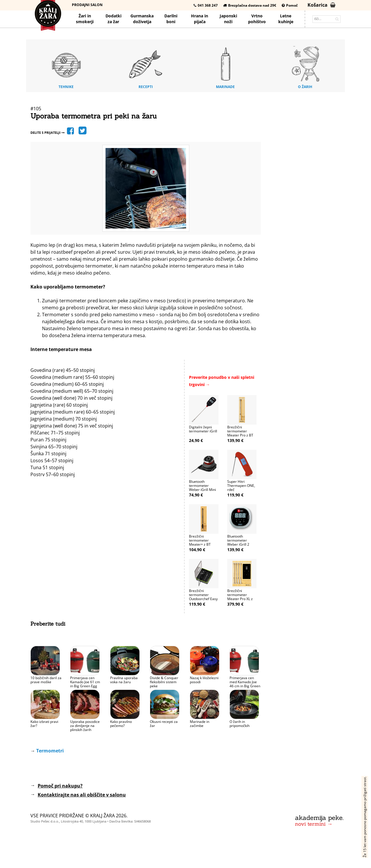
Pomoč (290, 5)
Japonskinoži (228, 19)
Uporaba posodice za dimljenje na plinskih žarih (85, 726)
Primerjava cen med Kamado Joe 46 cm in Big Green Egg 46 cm (245, 684)
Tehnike (66, 66)
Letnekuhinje (286, 19)
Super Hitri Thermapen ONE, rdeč (241, 486)
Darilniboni (171, 19)
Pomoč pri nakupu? (60, 786)
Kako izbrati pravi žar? (44, 724)
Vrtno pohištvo (257, 19)
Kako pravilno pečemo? (121, 724)
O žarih (305, 66)
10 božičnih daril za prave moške (46, 680)
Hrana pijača (200, 19)
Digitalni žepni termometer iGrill (203, 429)
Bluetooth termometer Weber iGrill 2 (238, 540)
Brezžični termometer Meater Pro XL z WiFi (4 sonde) (240, 597)
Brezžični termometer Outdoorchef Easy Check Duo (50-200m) (203, 599)
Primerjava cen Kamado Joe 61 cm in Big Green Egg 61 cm (85, 684)
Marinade (225, 66)
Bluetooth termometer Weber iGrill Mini (202, 486)
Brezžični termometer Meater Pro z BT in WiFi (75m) (240, 433)
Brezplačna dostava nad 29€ (250, 5)
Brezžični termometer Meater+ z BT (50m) (200, 542)
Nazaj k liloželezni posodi (204, 680)
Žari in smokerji (85, 19)
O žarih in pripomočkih (240, 724)
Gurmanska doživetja (142, 19)
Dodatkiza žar (113, 19)
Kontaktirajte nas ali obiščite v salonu (82, 795)
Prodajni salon (87, 5)
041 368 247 (206, 5)
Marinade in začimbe (200, 724)
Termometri (50, 751)
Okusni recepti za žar (164, 724)
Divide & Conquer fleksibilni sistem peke (164, 682)
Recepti (146, 66)
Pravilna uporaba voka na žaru (124, 680)
